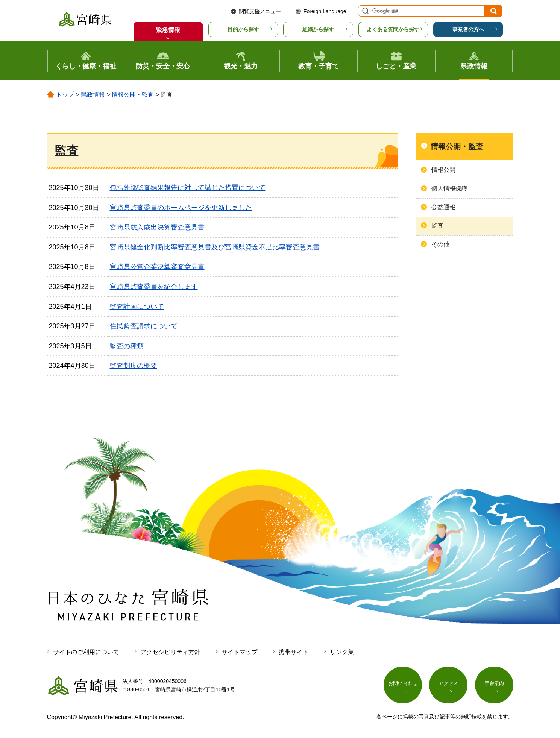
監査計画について (137, 307)
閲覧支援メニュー (260, 11)
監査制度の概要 (134, 366)
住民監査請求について (144, 326)
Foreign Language (325, 11)
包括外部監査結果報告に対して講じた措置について (188, 188)
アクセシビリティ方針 (170, 652)
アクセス (448, 684)
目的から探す (243, 29)
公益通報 (443, 207)
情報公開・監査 (133, 95)
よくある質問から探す (393, 29)
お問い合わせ (403, 684)
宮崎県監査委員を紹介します (154, 287)
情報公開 (443, 170)
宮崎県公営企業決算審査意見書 (157, 267)
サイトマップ (240, 652)
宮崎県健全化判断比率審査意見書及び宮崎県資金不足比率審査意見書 (215, 247)
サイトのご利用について (86, 652)
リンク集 (342, 652)
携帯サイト (294, 652)
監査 (437, 225)
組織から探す (318, 29)
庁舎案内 (494, 684)
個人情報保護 (449, 189)
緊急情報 (168, 30)
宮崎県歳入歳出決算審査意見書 (157, 227)
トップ (65, 95)
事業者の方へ (468, 29)
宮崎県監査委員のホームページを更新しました (181, 208)
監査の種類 (127, 346)
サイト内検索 (364, 11)
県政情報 (93, 95)
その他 (440, 244)
